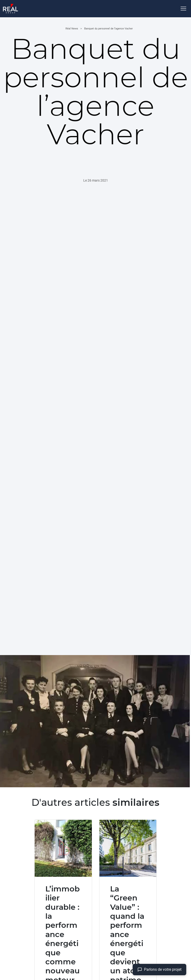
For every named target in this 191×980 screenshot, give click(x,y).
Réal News (72, 29)
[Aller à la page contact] (159, 970)
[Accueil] (10, 9)
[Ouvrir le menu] (183, 9)
